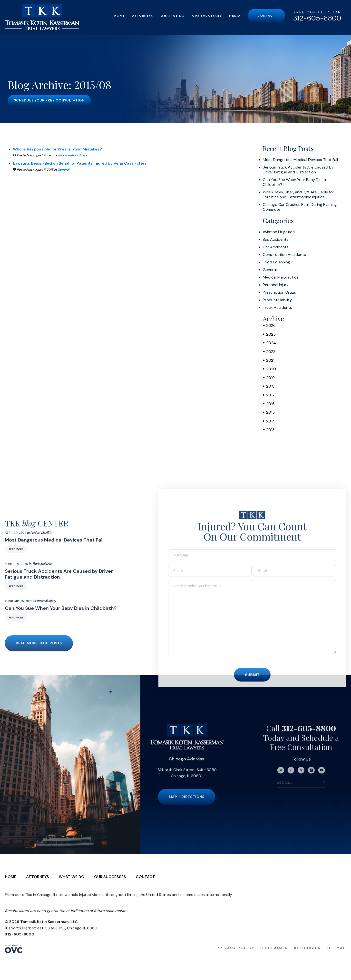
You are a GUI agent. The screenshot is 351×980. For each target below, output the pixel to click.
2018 (269, 386)
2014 (269, 421)
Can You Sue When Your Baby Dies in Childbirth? (295, 182)
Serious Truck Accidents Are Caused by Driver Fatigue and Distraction (298, 170)
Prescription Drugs (73, 155)
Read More (16, 556)
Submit (252, 682)
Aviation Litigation (279, 232)
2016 (269, 404)
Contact (267, 16)
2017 (269, 395)
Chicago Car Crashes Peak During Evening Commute (300, 207)
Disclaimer (274, 955)
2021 (269, 360)
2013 (269, 430)
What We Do (173, 16)
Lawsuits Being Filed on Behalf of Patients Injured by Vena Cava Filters (80, 163)
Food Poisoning (276, 262)
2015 (269, 412)
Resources (307, 955)
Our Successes (207, 16)
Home (120, 16)
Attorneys (143, 16)
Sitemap (336, 955)
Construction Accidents (284, 255)
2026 (269, 325)
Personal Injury (276, 285)
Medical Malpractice (281, 277)
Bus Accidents (276, 240)
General (63, 170)
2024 (269, 343)
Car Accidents (276, 247)
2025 (269, 334)
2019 (269, 378)
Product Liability (277, 300)
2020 (269, 369)
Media (235, 16)
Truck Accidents (277, 308)
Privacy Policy (236, 955)
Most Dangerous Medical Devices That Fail (300, 160)
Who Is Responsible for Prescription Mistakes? (57, 149)
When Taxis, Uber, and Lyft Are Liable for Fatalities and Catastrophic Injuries (298, 195)
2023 (269, 352)
